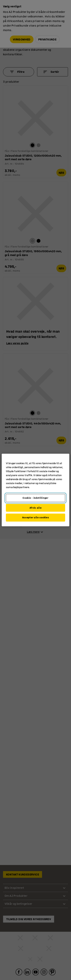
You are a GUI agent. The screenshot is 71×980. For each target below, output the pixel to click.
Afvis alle (36, 508)
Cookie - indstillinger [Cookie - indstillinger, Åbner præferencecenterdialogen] (35, 498)
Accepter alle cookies (36, 517)
